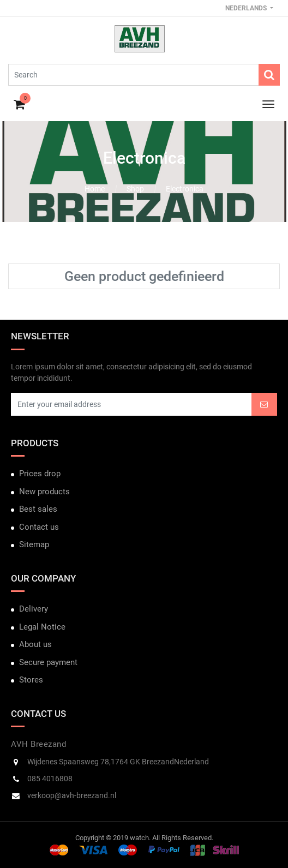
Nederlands (247, 8)
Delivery (34, 609)
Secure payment (48, 662)
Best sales (38, 509)
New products (44, 492)
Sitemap (34, 544)
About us (35, 644)
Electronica (185, 189)
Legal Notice (42, 627)
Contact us (39, 527)
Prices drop (40, 474)
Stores (31, 680)
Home (95, 189)
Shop (135, 189)
